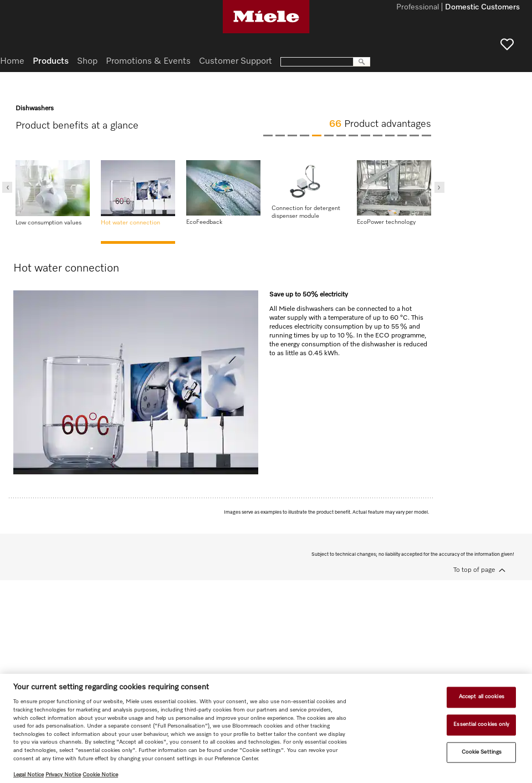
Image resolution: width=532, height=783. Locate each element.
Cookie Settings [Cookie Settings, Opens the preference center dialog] (482, 752)
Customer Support (236, 62)
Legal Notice (29, 775)
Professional (418, 8)
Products (51, 62)
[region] (266, 728)
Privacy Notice (63, 775)
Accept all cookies (482, 697)
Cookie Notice (100, 775)
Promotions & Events (148, 62)
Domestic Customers (482, 8)
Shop (87, 62)
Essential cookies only (481, 724)
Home (12, 62)
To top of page (474, 570)
